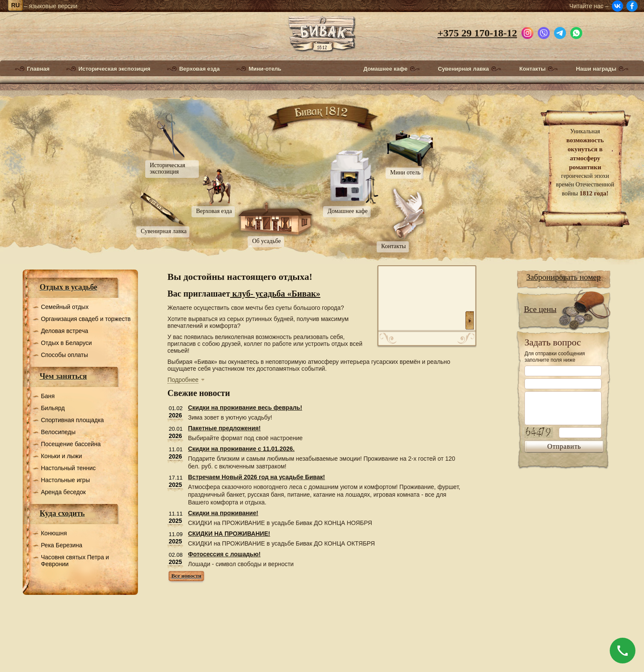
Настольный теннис (68, 468)
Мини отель (406, 172)
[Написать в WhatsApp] (576, 32)
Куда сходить (62, 513)
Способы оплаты (64, 355)
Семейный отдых (64, 307)
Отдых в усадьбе (68, 287)
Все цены (540, 309)
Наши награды (596, 69)
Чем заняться (63, 376)
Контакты (532, 69)
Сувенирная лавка (463, 69)
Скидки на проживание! (223, 513)
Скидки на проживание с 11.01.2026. (241, 449)
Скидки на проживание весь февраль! (245, 408)
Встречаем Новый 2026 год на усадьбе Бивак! (257, 477)
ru (15, 5)
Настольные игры (65, 480)
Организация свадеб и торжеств (86, 319)
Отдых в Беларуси (66, 343)
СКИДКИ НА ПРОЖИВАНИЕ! (229, 534)
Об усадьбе (267, 241)
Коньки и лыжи (61, 456)
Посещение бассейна (71, 444)
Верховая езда (199, 69)
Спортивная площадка (72, 420)
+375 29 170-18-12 (477, 33)
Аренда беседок (63, 492)
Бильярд (53, 408)
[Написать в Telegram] (560, 32)
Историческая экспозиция (114, 69)
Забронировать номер (563, 277)
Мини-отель (265, 69)
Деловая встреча (64, 331)
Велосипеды (58, 432)
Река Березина (61, 545)
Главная (38, 69)
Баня (48, 396)
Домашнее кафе (385, 69)
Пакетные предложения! (225, 428)
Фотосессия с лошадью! (224, 554)
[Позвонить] (623, 651)
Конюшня (54, 533)
